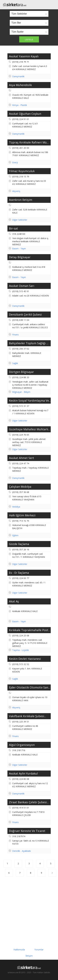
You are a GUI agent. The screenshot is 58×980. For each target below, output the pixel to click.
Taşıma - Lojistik (20, 650)
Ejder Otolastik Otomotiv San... (29, 687)
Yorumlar (39, 950)
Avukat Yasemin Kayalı (24, 56)
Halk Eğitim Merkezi (22, 515)
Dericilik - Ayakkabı (21, 851)
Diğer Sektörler (20, 220)
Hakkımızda (19, 950)
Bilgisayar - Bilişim (21, 392)
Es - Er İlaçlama (19, 573)
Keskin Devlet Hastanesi (25, 659)
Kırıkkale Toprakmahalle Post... (30, 630)
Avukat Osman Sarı (22, 286)
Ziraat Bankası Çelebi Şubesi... (29, 802)
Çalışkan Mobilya (20, 487)
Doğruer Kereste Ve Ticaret (27, 831)
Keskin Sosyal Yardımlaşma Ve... (30, 401)
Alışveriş (16, 191)
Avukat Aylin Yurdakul (23, 773)
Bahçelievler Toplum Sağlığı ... (29, 343)
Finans (15, 335)
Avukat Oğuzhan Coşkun (25, 114)
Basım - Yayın (19, 248)
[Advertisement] (29, 910)
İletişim (29, 956)
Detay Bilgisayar (20, 257)
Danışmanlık (18, 76)
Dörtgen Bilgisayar (21, 372)
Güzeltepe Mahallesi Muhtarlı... (29, 429)
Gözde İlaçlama (19, 544)
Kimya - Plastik (20, 105)
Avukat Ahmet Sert (21, 458)
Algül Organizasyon (22, 745)
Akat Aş (14, 601)
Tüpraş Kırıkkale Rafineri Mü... (29, 142)
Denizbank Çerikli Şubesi (25, 314)
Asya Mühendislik (20, 85)
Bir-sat (13, 228)
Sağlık (15, 363)
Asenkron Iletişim (21, 200)
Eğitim (15, 535)
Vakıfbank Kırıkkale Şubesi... (27, 716)
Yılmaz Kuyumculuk (22, 171)
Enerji (15, 162)
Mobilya (16, 507)
